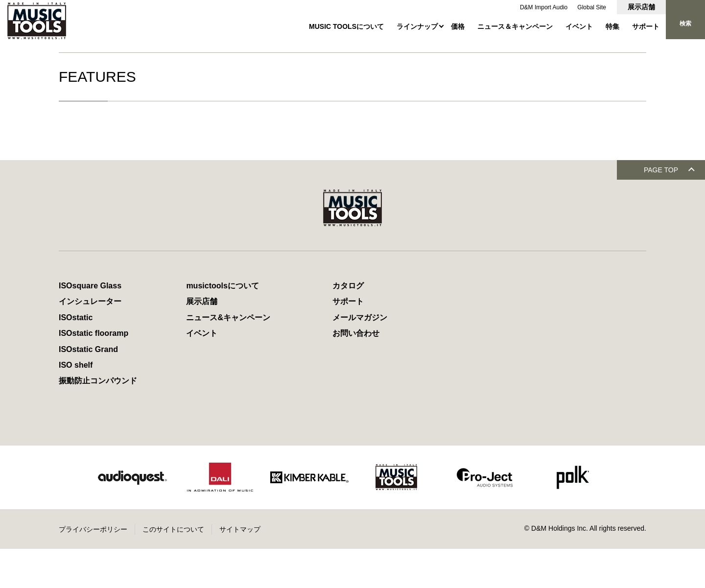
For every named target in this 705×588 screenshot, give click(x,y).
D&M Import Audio (544, 7)
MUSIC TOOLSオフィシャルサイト (138, 51)
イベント (579, 26)
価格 (458, 26)
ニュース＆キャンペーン (515, 26)
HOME (68, 51)
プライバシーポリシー (93, 568)
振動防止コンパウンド (98, 420)
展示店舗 (641, 7)
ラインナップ (417, 26)
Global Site (592, 7)
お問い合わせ (356, 372)
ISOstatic (76, 357)
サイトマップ (240, 568)
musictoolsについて (222, 325)
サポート (646, 26)
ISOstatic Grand (88, 388)
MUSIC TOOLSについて (346, 26)
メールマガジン (360, 357)
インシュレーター (90, 341)
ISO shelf (76, 404)
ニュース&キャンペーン (228, 357)
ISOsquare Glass (90, 325)
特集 (612, 26)
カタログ (348, 325)
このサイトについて (173, 568)
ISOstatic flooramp (94, 372)
